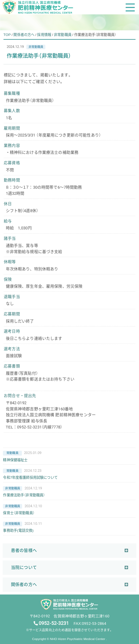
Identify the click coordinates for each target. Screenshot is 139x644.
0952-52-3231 (54, 623)
